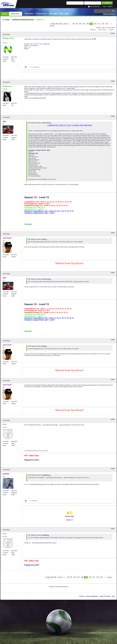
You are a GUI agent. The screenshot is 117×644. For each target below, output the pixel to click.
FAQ (61, 14)
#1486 (113, 340)
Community (29, 14)
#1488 (113, 419)
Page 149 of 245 (57, 24)
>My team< (28, 224)
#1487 (113, 380)
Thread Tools (102, 30)
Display (111, 30)
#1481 (113, 33)
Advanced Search (109, 14)
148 (87, 24)
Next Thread (64, 587)
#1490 (113, 529)
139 (80, 24)
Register (110, 7)
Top (113, 596)
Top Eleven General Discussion (23, 20)
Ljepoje (32, 67)
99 (76, 24)
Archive (82, 596)
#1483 (113, 116)
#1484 (113, 233)
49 (73, 24)
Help (104, 7)
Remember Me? (95, 7)
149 (91, 24)
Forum (5, 14)
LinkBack (92, 30)
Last (52, 26)
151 (99, 24)
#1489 (113, 469)
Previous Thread (54, 587)
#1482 (113, 81)
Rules (67, 14)
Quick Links (53, 14)
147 (84, 24)
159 (103, 24)
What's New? (16, 14)
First (65, 24)
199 (107, 24)
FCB (31, 501)
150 (95, 24)
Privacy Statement (92, 596)
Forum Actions (41, 14)
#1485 (113, 273)
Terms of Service (105, 596)
